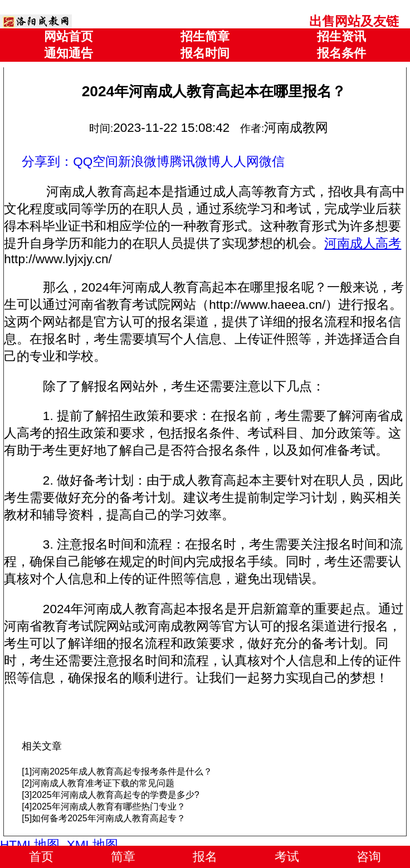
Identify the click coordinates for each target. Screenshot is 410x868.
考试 (287, 857)
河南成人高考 (363, 243)
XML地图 (92, 845)
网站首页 (69, 36)
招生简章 (205, 36)
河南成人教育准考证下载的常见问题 (103, 783)
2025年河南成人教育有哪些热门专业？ (109, 807)
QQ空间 (96, 162)
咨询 (369, 857)
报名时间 (205, 53)
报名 (205, 857)
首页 (41, 857)
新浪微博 (144, 162)
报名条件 (341, 53)
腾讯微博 (195, 162)
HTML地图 (30, 845)
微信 (272, 162)
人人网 (240, 162)
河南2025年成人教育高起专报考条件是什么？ (122, 771)
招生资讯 (341, 36)
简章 (123, 857)
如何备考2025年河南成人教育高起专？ (109, 818)
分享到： (47, 162)
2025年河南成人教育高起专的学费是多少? (116, 795)
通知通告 (69, 53)
